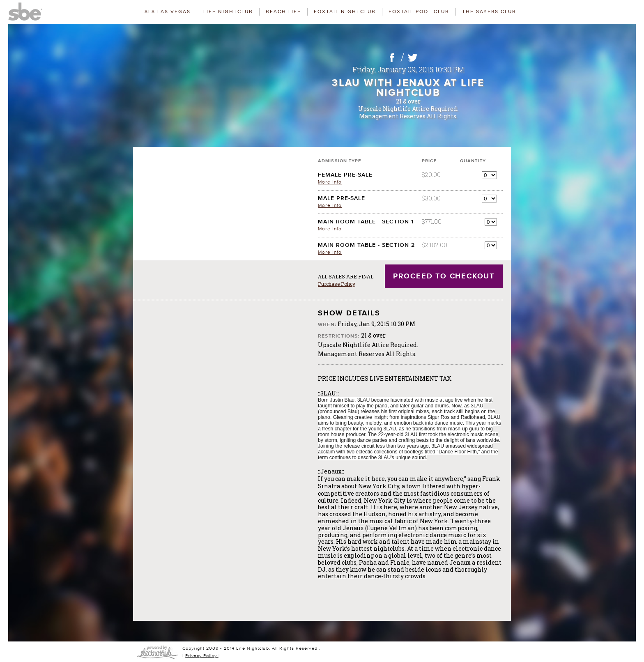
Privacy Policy (202, 656)
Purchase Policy (337, 284)
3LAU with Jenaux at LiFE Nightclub (408, 88)
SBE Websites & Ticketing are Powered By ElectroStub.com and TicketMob (158, 652)
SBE (29, 10)
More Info (330, 182)
